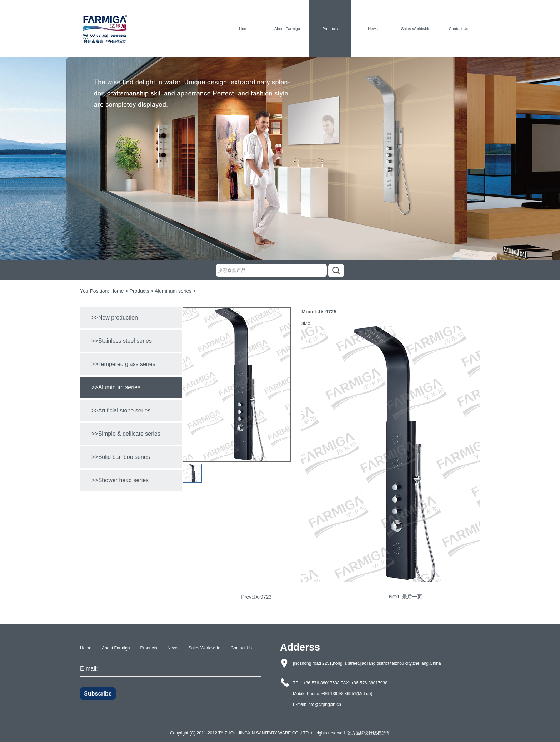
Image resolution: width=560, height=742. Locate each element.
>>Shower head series (120, 480)
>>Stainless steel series (122, 341)
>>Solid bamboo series (121, 457)
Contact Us (459, 29)
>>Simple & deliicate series (126, 434)
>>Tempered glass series (123, 364)
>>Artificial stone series (121, 410)
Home (244, 29)
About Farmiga (287, 29)
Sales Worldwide (416, 29)
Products (330, 29)
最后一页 (412, 597)
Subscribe (98, 694)
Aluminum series (173, 291)
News (373, 29)
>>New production (115, 318)
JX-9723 (262, 597)
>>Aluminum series (116, 387)
